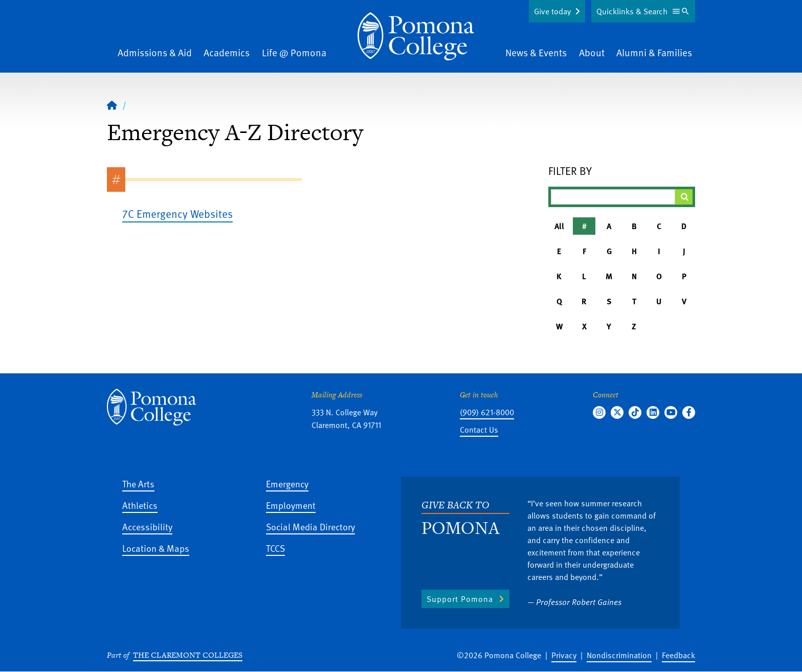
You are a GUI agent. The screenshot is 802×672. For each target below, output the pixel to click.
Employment (291, 505)
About (592, 52)
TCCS (275, 548)
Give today (552, 11)
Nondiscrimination (619, 655)
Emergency (287, 484)
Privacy (564, 655)
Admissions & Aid (155, 52)
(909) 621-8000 (487, 412)
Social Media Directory (310, 527)
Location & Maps (156, 548)
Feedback (678, 655)
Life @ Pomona (294, 52)
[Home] (416, 36)
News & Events (536, 52)
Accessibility (147, 527)
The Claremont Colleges (188, 655)
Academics (227, 52)
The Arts (138, 484)
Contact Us (479, 430)
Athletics (140, 505)
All (559, 226)
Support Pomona (460, 599)
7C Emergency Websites (177, 214)
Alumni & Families (654, 52)
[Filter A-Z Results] (613, 197)
